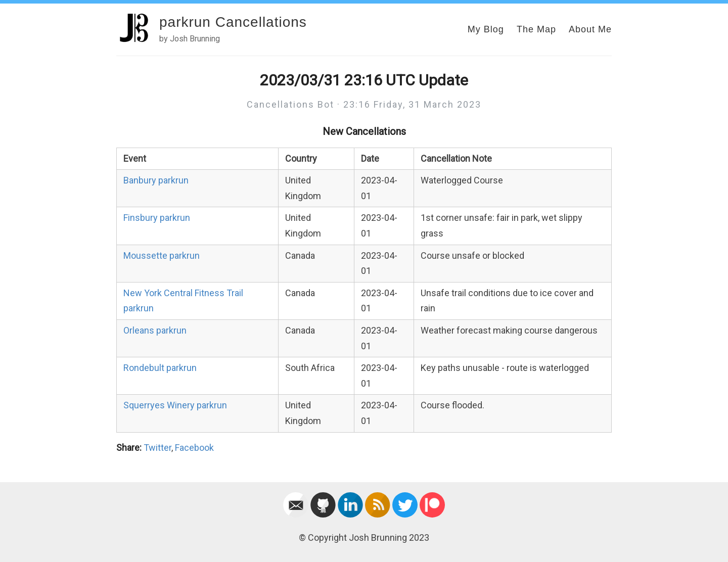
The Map (536, 29)
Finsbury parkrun (157, 218)
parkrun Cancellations (233, 22)
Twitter (157, 448)
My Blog (486, 29)
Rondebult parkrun (160, 368)
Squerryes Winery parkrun (175, 405)
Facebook (194, 448)
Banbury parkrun (156, 180)
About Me (590, 29)
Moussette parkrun (162, 255)
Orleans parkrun (155, 330)
